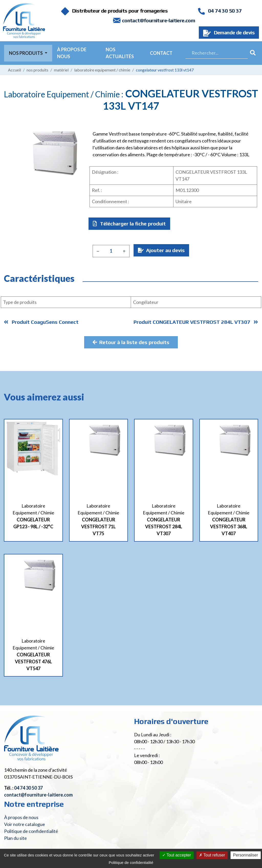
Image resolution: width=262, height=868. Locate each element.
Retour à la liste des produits (131, 342)
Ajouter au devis (161, 250)
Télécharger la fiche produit (129, 224)
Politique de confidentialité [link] (131, 862)
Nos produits (37, 70)
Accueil (14, 70)
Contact (161, 53)
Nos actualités (120, 53)
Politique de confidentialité (31, 831)
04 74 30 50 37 (220, 11)
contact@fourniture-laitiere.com (159, 20)
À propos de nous (72, 53)
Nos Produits (26, 53)
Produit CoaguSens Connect (41, 322)
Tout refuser (212, 855)
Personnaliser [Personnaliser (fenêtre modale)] (246, 855)
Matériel (61, 70)
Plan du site (15, 838)
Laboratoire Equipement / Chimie (102, 70)
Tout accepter (177, 855)
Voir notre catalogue (25, 824)
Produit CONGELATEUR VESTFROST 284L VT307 (196, 322)
